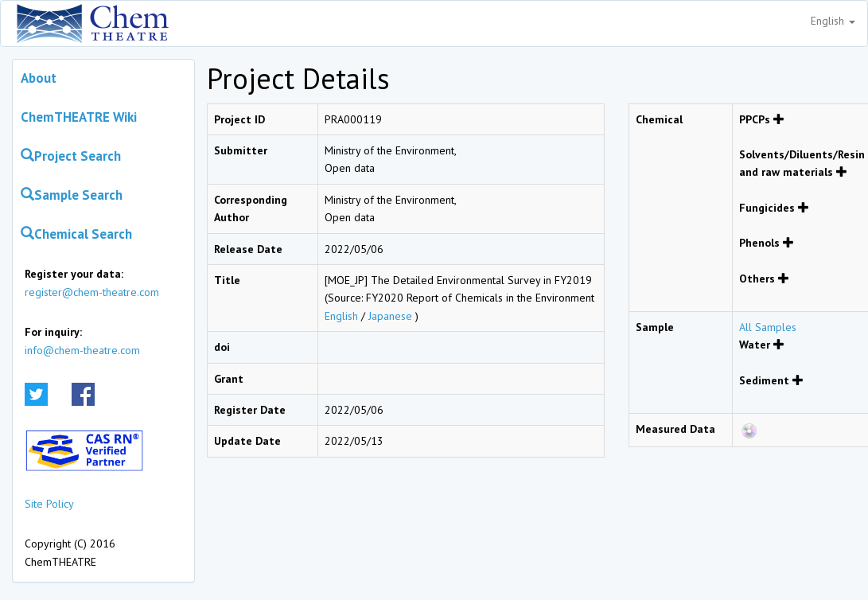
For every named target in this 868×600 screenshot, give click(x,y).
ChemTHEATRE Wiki (79, 117)
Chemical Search (76, 234)
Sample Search (72, 195)
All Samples (768, 327)
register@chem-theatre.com (92, 292)
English (833, 21)
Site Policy (49, 504)
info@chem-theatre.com (82, 350)
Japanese (390, 316)
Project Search (71, 156)
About (39, 78)
